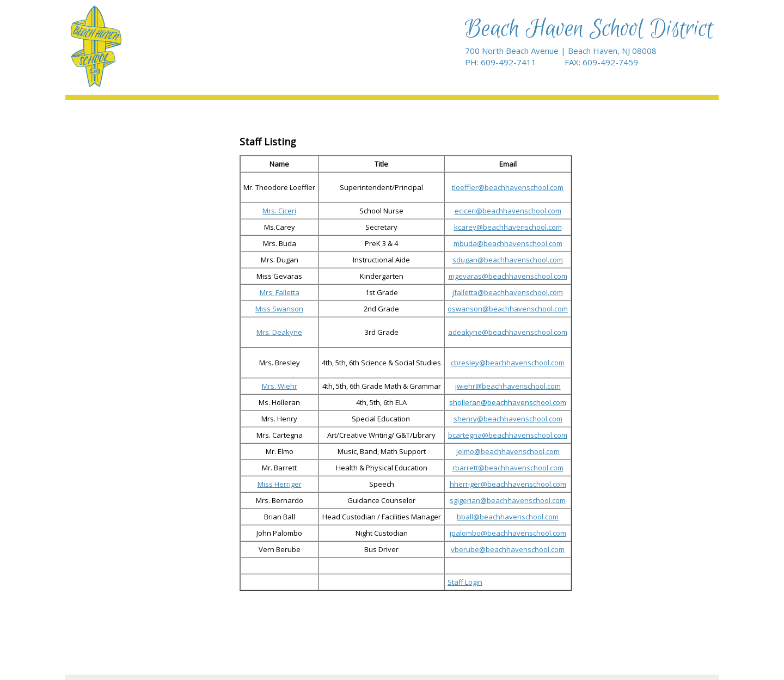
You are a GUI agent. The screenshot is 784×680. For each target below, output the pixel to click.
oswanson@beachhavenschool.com (508, 309)
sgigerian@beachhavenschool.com (508, 500)
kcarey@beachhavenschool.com (508, 227)
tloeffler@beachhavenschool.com (508, 187)
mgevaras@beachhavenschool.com (508, 276)
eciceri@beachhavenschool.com (508, 211)
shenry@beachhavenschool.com (508, 419)
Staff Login (465, 582)
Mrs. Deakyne (279, 332)
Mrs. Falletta (280, 292)
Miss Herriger (280, 484)
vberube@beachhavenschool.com (508, 549)
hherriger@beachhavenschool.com (508, 484)
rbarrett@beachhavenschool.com (508, 468)
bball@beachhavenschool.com (508, 517)
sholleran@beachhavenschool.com (508, 402)
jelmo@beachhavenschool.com (508, 451)
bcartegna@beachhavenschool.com (508, 435)
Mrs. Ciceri (279, 211)
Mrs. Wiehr (280, 386)
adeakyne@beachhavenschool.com (508, 332)
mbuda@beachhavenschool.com (508, 243)
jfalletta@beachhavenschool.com (508, 292)
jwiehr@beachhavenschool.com (508, 386)
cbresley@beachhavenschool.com (508, 363)
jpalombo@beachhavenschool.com (508, 533)
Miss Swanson (279, 309)
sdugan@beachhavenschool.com (508, 260)
